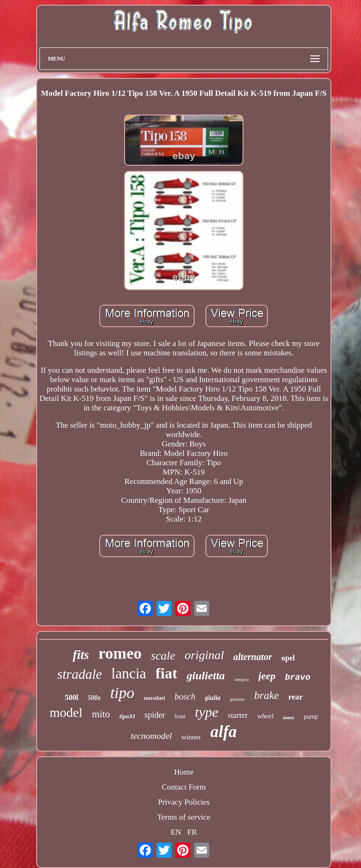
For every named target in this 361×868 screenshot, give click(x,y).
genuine (237, 699)
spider (155, 715)
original (204, 655)
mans (289, 717)
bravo (298, 677)
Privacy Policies (184, 802)
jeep (267, 676)
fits (81, 655)
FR (192, 832)
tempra (241, 679)
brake (267, 695)
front (180, 716)
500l (71, 697)
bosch (185, 696)
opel (288, 658)
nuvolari (155, 698)
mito (101, 714)
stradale (80, 674)
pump (311, 717)
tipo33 (127, 716)
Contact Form (184, 787)
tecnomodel (151, 736)
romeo (120, 653)
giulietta (206, 676)
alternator (252, 657)
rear (295, 697)
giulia (213, 698)
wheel (265, 716)
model (66, 712)
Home (184, 772)
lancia (129, 673)
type (207, 712)
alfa (223, 732)
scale (163, 656)
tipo (122, 693)
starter (238, 715)
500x (94, 698)
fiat (166, 673)
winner (191, 737)
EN (176, 832)
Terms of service (184, 817)
